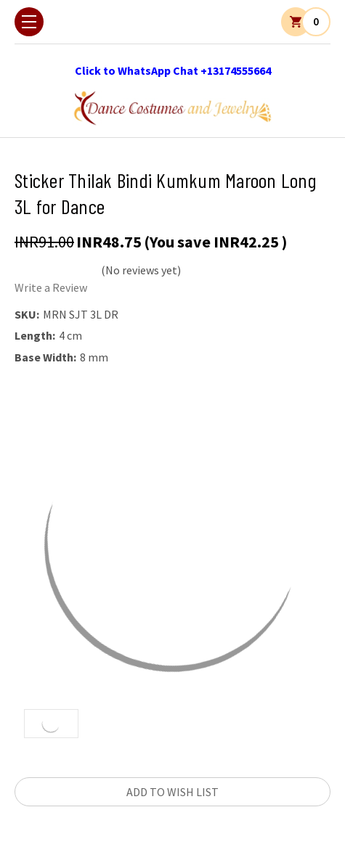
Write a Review (51, 287)
